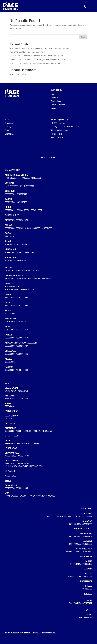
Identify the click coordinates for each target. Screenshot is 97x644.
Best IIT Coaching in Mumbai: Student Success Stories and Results (35, 63)
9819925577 (10, 330)
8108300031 (10, 279)
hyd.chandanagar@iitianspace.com (24, 466)
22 (80, 576)
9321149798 (22, 202)
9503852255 (22, 322)
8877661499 (75, 524)
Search (83, 37)
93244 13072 (24, 210)
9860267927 (22, 346)
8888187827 (10, 399)
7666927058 (22, 252)
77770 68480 (10, 456)
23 (84, 576)
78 (21, 186)
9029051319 (22, 228)
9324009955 (36, 178)
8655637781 (10, 194)
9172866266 (22, 399)
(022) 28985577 (12, 186)
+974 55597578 (86, 617)
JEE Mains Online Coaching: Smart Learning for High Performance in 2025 (37, 60)
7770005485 (10, 298)
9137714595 (47, 228)
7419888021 (72, 576)
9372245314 (22, 330)
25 (91, 576)
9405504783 (25, 496)
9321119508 (10, 202)
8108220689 (29, 186)
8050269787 (87, 589)
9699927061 (10, 252)
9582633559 (10, 431)
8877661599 (87, 524)
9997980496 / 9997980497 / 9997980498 (22, 443)
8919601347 (87, 552)
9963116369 (75, 552)
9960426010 (10, 322)
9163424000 (22, 298)
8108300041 (22, 279)
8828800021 (35, 279)
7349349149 (87, 536)
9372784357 (22, 244)
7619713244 (75, 564)
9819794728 (10, 244)
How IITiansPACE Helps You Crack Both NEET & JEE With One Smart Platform (39, 49)
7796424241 (10, 406)
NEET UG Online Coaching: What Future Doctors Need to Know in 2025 (36, 56)
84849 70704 (10, 391)
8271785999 (87, 516)
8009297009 (10, 314)
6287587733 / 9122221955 (16, 488)
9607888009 (10, 346)
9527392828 (10, 370)
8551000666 (22, 354)
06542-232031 (54, 516)
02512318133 (11, 270)
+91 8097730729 (12, 287)
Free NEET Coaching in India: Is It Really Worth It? (29, 52)
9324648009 (35, 228)
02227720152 (11, 210)
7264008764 (37, 496)
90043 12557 (37, 210)
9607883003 (10, 354)
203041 (64, 516)
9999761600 (22, 431)
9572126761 (75, 516)
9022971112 (10, 362)
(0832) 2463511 (12, 496)
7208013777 (22, 194)
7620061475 (23, 391)
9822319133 (10, 419)
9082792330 (10, 228)
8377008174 (35, 431)
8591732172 (35, 252)
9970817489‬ (50, 496)
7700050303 (25, 178)
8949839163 (87, 564)
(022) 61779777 (12, 178)
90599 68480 (23, 456)
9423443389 (22, 370)
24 (87, 576)
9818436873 (47, 431)
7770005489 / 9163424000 (16, 306)
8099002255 (75, 536)
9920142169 (10, 236)
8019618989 (87, 544)
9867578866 (47, 279)
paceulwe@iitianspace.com (19, 290)
